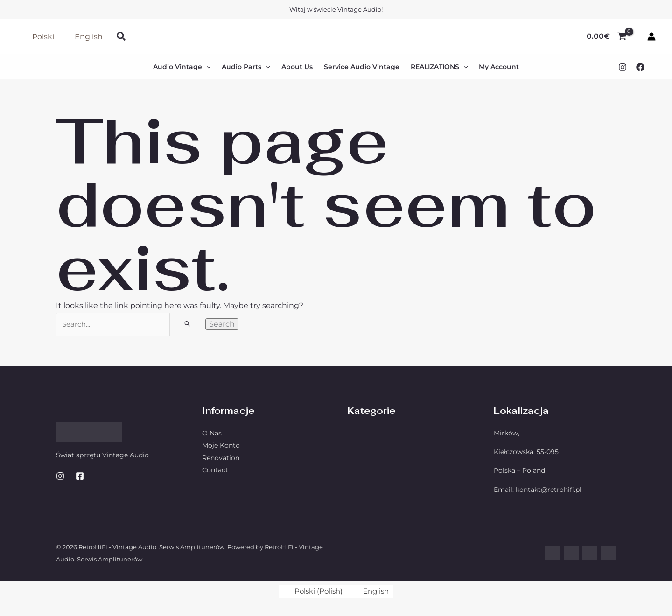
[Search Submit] (189, 323)
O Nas (212, 434)
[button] (122, 37)
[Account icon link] (651, 36)
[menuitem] (311, 592)
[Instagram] (623, 67)
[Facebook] (640, 67)
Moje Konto (221, 446)
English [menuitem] (378, 591)
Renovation (221, 458)
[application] (206, 67)
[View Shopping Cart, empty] (606, 36)
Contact (215, 470)
